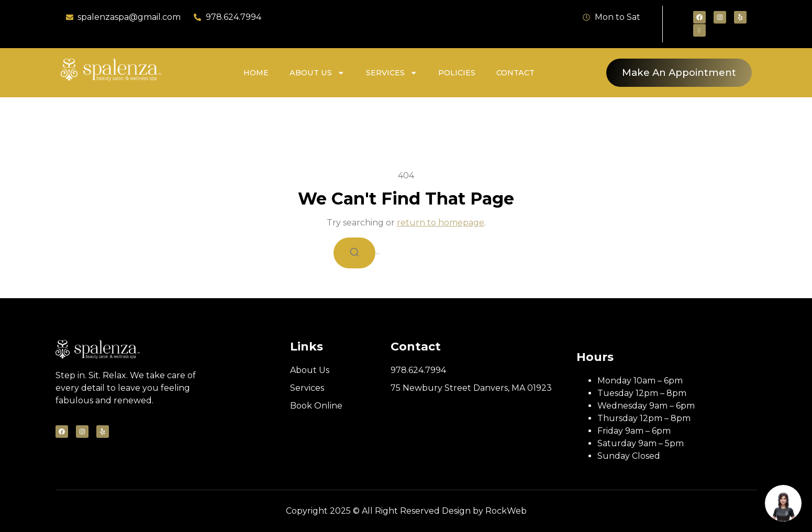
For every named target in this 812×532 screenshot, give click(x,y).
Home (256, 73)
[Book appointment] (783, 503)
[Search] (354, 253)
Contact (515, 73)
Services (392, 73)
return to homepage (441, 223)
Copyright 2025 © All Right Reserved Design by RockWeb (406, 511)
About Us (317, 73)
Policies (457, 73)
